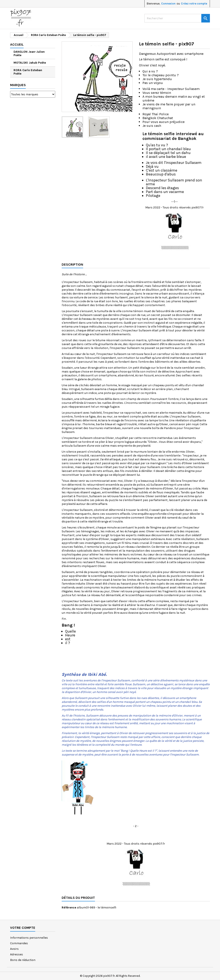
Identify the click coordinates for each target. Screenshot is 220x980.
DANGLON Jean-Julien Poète (29, 53)
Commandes (19, 943)
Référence (69, 907)
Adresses (17, 954)
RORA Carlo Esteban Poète (28, 72)
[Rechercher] (177, 18)
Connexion (168, 4)
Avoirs (14, 949)
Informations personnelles (29, 938)
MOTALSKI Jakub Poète (30, 63)
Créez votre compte (194, 4)
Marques (18, 85)
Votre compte (23, 928)
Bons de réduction (23, 960)
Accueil (17, 44)
